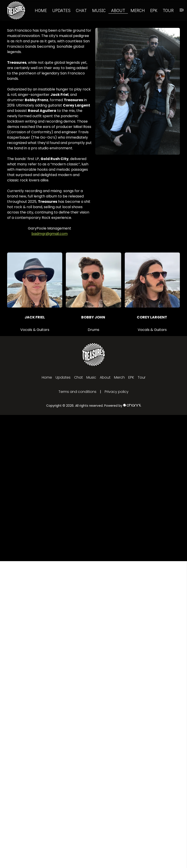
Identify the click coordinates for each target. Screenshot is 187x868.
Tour (168, 10)
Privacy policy (117, 392)
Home (41, 10)
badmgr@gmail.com (50, 234)
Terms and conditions (77, 392)
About (118, 10)
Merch (138, 10)
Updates (61, 10)
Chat (81, 10)
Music (99, 10)
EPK (154, 10)
